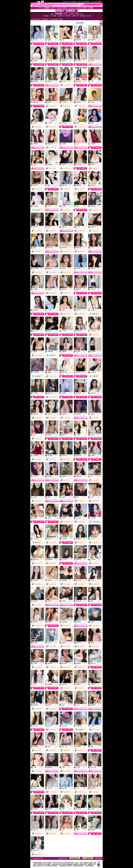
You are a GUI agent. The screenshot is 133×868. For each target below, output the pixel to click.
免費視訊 (42, 40)
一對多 (100, 102)
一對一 (42, 206)
